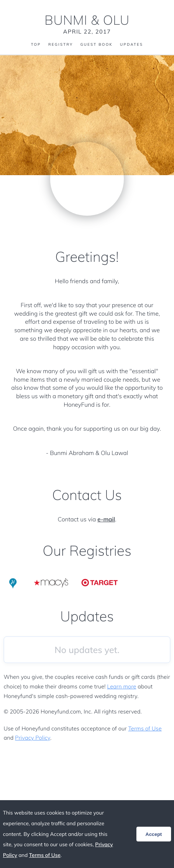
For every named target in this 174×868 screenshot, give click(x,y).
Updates (132, 45)
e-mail (106, 519)
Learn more (121, 686)
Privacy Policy (33, 738)
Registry (61, 45)
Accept (154, 834)
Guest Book (97, 45)
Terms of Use (145, 728)
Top (36, 45)
